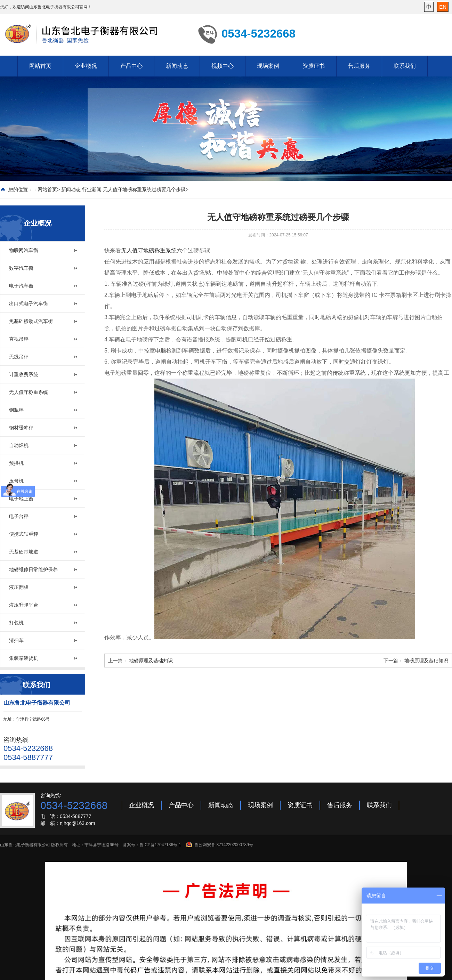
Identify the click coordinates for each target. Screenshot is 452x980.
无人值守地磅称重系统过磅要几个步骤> (146, 189)
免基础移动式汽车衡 (31, 321)
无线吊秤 (19, 357)
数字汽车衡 (21, 268)
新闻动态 (177, 66)
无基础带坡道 (24, 552)
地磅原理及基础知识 (151, 661)
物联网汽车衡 (24, 250)
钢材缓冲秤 (21, 428)
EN (443, 7)
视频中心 (223, 66)
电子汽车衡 (21, 286)
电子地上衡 (21, 499)
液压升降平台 (24, 605)
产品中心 (131, 66)
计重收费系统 (24, 374)
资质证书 (314, 66)
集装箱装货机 (24, 658)
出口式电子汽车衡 (29, 303)
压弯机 (16, 481)
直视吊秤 (19, 339)
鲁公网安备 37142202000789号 (224, 845)
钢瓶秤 (16, 410)
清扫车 (16, 640)
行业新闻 (92, 189)
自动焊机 (19, 445)
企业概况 (86, 66)
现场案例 (268, 66)
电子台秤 (19, 516)
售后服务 (359, 66)
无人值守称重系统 (29, 392)
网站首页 (40, 66)
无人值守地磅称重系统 (149, 250)
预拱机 (16, 463)
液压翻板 (19, 587)
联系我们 (405, 66)
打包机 (16, 623)
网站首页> (49, 189)
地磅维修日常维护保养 (33, 569)
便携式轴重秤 (24, 534)
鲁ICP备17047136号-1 (160, 845)
